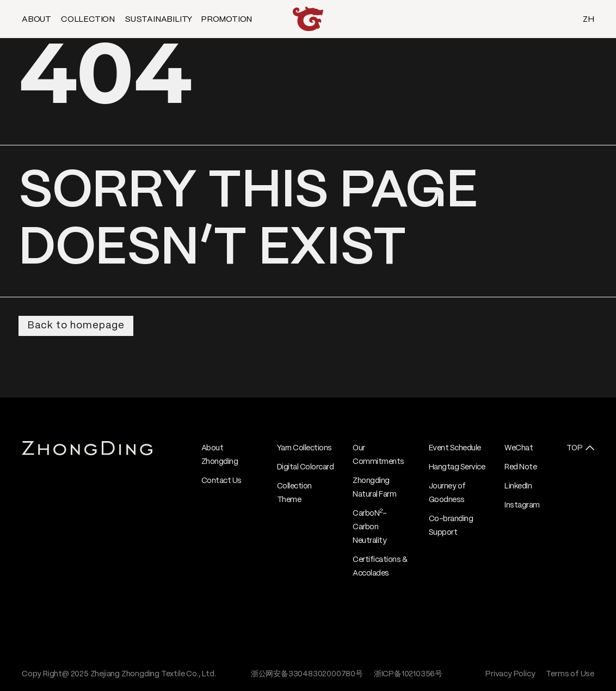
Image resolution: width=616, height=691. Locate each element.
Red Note (520, 467)
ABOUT (36, 20)
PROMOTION (226, 20)
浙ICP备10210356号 (408, 674)
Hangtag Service (457, 467)
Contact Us (221, 481)
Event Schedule (455, 448)
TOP (575, 448)
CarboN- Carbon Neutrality (369, 527)
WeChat (519, 448)
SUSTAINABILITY (158, 20)
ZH (589, 20)
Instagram (522, 505)
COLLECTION (88, 20)
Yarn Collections (304, 448)
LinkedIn (518, 486)
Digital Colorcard (306, 467)
